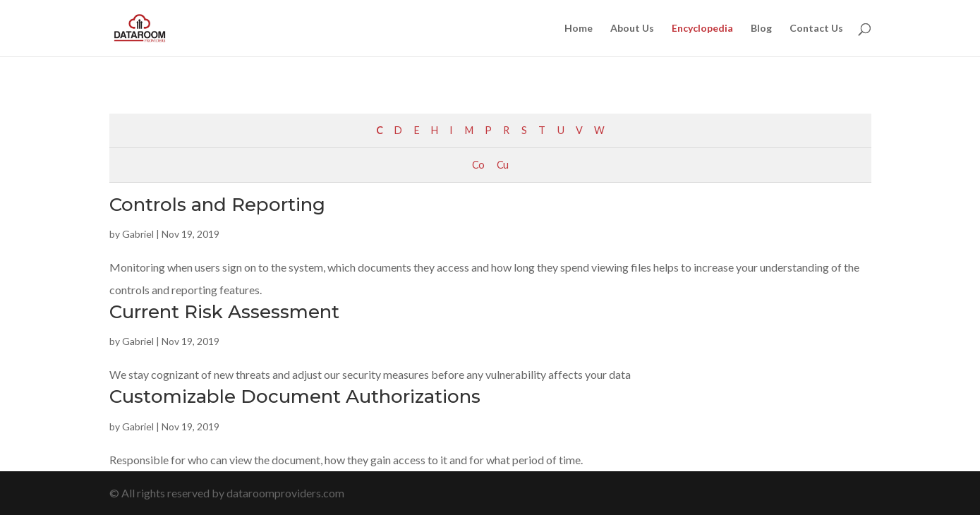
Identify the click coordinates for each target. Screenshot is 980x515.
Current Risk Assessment (224, 312)
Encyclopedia (702, 29)
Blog (761, 29)
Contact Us (816, 29)
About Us (632, 29)
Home (579, 29)
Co (478, 165)
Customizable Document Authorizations (295, 396)
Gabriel (138, 234)
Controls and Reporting (217, 205)
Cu (502, 165)
